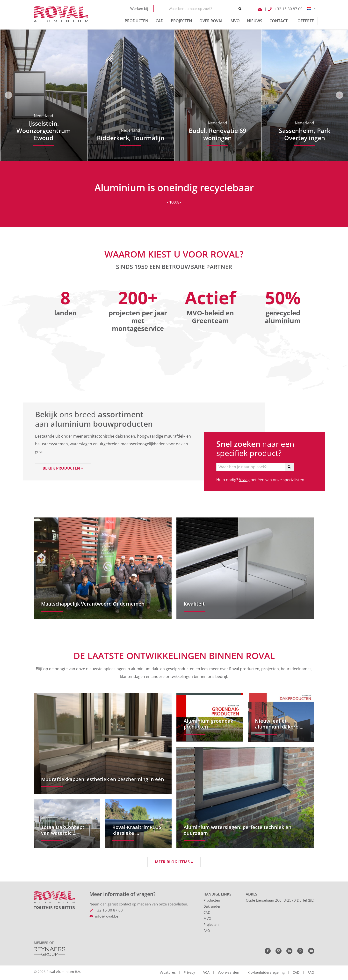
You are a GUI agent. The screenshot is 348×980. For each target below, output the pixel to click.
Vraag (244, 480)
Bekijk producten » (63, 468)
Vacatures (168, 972)
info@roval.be (107, 916)
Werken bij (139, 8)
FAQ (207, 931)
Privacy (189, 972)
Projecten (211, 924)
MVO (207, 918)
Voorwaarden (228, 972)
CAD (207, 912)
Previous (8, 95)
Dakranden (212, 906)
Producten (212, 900)
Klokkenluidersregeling (266, 972)
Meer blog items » (174, 862)
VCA (206, 972)
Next (340, 95)
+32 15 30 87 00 (109, 910)
